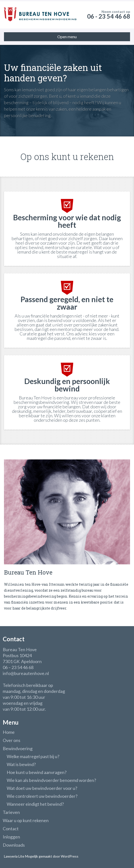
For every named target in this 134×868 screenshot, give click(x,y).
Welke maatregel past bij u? (33, 756)
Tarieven (11, 812)
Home (9, 732)
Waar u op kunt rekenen (26, 820)
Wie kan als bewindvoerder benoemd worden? (51, 780)
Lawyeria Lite (15, 856)
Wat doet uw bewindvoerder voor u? (42, 788)
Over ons (12, 740)
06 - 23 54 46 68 (109, 16)
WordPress (69, 856)
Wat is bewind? (21, 764)
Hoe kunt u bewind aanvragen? (37, 772)
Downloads (14, 845)
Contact (11, 829)
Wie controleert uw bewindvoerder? (42, 796)
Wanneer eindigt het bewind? (35, 804)
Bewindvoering (18, 748)
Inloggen (11, 837)
